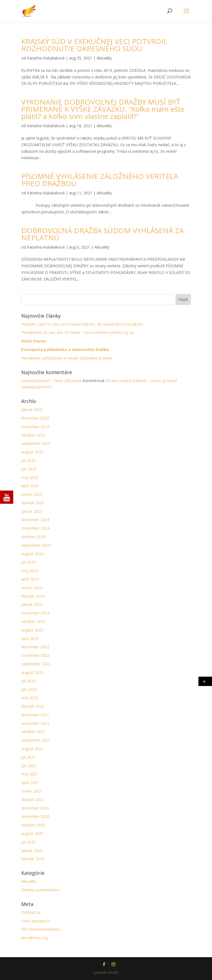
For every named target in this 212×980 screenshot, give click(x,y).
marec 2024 (32, 588)
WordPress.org (35, 938)
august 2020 (32, 833)
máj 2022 (30, 698)
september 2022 (36, 664)
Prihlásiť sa (31, 912)
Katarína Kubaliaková (46, 58)
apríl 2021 (30, 782)
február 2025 (33, 503)
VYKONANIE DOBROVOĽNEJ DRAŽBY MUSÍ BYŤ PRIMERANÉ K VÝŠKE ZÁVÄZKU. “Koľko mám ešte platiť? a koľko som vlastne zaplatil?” (103, 109)
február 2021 (33, 800)
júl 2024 (28, 562)
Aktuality (104, 58)
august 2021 (32, 749)
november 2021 (35, 723)
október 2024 (33, 537)
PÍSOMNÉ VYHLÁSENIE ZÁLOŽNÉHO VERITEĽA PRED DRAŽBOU (100, 180)
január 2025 (32, 511)
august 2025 (32, 452)
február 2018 (33, 859)
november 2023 (35, 613)
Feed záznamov (35, 921)
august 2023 (32, 630)
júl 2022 (28, 681)
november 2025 (35, 427)
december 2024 (35, 520)
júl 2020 (28, 842)
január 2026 (32, 409)
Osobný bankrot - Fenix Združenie (51, 381)
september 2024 (36, 545)
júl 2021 (28, 757)
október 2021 (33, 732)
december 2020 (35, 808)
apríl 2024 (30, 579)
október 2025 (33, 435)
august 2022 (32, 672)
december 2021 (35, 715)
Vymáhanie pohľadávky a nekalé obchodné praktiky (67, 358)
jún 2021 (29, 766)
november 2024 (35, 528)
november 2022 (35, 655)
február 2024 (33, 596)
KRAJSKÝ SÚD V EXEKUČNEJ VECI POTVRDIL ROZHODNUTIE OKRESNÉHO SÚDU (94, 45)
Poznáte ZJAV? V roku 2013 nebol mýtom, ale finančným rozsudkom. (83, 324)
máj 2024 (30, 571)
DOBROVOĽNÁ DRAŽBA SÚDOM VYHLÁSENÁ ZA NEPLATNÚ (102, 234)
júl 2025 (28, 460)
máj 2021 (30, 774)
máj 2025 (30, 477)
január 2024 (32, 604)
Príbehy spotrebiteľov (40, 890)
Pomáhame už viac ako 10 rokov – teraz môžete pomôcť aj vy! (78, 332)
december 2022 (35, 647)
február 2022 (33, 706)
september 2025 (36, 443)
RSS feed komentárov (41, 929)
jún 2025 (29, 469)
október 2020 (33, 825)
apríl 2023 (30, 639)
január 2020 (32, 850)
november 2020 (35, 816)
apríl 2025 (30, 486)
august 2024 (32, 554)
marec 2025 (32, 494)
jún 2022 (29, 689)
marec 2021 (32, 791)
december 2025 (35, 418)
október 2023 (33, 621)
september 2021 (36, 740)
